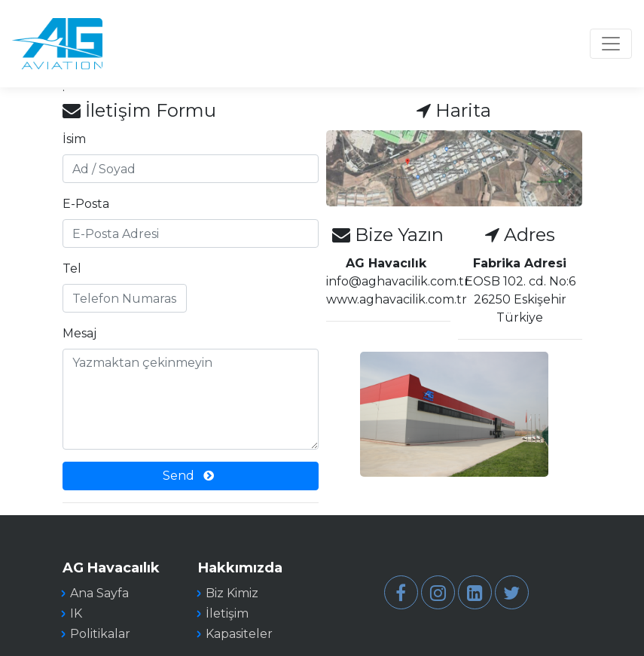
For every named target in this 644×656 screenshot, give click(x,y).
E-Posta (86, 204)
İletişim (227, 613)
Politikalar (100, 634)
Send (188, 476)
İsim (74, 139)
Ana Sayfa (99, 593)
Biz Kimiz (232, 593)
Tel (72, 269)
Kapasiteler (239, 634)
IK (76, 613)
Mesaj (79, 333)
